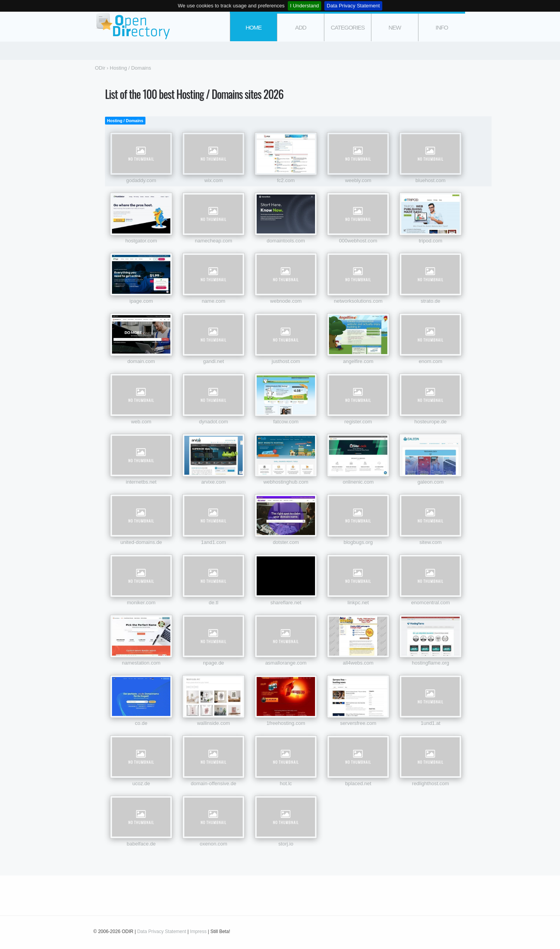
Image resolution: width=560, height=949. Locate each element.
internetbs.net (141, 482)
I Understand (304, 6)
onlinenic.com (358, 482)
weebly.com (358, 180)
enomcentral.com (430, 603)
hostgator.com (141, 241)
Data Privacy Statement (353, 6)
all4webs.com (358, 663)
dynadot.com (213, 422)
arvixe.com (214, 482)
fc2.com (286, 180)
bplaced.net (358, 783)
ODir (132, 27)
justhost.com (286, 361)
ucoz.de (141, 783)
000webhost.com (358, 241)
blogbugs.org (358, 542)
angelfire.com (358, 361)
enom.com (431, 361)
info (442, 27)
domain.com (141, 361)
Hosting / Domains (125, 121)
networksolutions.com (358, 301)
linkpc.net (358, 603)
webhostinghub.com (286, 482)
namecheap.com (213, 241)
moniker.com (141, 603)
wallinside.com (214, 723)
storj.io (286, 844)
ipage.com (141, 301)
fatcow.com (286, 422)
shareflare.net (286, 603)
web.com (141, 422)
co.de (141, 723)
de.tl (214, 603)
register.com (358, 422)
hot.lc (286, 783)
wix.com (214, 180)
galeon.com (430, 482)
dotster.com (286, 542)
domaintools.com (286, 241)
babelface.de (141, 844)
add (301, 27)
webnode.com (286, 301)
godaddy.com (141, 180)
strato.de (431, 301)
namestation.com (141, 663)
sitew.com (430, 542)
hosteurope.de (430, 422)
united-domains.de (141, 542)
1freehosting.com (286, 723)
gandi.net (213, 361)
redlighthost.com (430, 783)
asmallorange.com (286, 663)
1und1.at (431, 723)
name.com (214, 301)
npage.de (213, 663)
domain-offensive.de (214, 783)
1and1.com (213, 542)
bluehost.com (430, 180)
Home (254, 27)
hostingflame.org (430, 663)
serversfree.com (358, 723)
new (395, 27)
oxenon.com (214, 844)
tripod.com (431, 241)
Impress (199, 931)
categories (347, 27)
